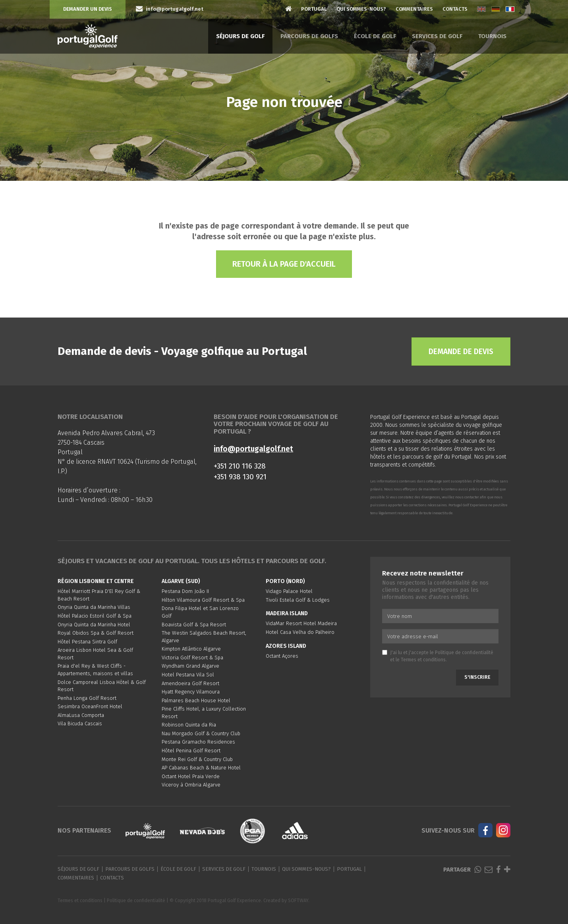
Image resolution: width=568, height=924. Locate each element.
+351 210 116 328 (240, 466)
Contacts (455, 9)
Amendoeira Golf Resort (190, 683)
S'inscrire (477, 677)
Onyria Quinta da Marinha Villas (94, 607)
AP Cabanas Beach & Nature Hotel (201, 768)
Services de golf (437, 36)
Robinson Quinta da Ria (189, 725)
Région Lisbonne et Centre (96, 581)
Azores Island (286, 646)
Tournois (492, 36)
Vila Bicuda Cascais (80, 724)
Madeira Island (287, 613)
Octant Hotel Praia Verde (191, 776)
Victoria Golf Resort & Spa (192, 658)
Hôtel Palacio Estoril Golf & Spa (95, 616)
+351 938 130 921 (240, 477)
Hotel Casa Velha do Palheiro (300, 632)
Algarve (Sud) (181, 581)
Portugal (314, 9)
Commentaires (414, 9)
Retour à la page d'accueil (284, 264)
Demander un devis (88, 9)
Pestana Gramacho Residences (198, 742)
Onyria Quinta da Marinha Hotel (94, 625)
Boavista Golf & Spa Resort (194, 625)
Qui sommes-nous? (361, 9)
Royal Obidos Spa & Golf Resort (96, 633)
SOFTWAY (298, 901)
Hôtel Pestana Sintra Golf (87, 642)
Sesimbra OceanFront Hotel (90, 706)
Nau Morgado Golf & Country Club (201, 733)
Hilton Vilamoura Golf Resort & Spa (203, 600)
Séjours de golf (240, 36)
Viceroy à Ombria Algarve (191, 785)
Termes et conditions (423, 660)
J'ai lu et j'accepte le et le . (438, 656)
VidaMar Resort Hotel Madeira (301, 623)
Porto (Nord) (285, 581)
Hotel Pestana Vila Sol (188, 675)
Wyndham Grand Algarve (190, 666)
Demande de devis (461, 352)
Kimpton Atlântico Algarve (191, 649)
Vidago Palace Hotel (289, 591)
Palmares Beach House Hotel (196, 700)
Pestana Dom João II (185, 591)
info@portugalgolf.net (253, 449)
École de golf (375, 36)
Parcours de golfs (309, 36)
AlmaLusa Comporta (81, 715)
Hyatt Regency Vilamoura (191, 692)
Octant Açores (282, 656)
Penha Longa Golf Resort (87, 698)
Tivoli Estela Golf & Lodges (298, 600)
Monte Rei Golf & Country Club (197, 759)
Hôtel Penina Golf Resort (191, 751)
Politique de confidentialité (464, 653)
